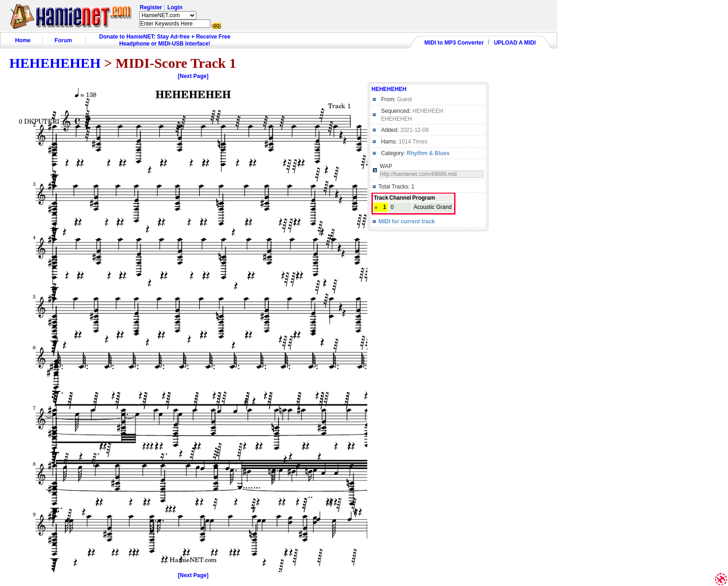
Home (23, 40)
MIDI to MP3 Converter (454, 43)
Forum (63, 40)
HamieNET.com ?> (168, 15)
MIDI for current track (406, 221)
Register (151, 7)
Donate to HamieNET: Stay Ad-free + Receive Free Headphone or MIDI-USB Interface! (165, 40)
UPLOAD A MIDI (515, 43)
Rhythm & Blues (428, 153)
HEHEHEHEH (55, 63)
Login (175, 7)
